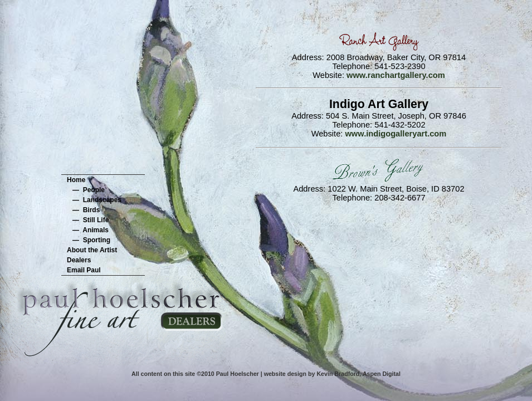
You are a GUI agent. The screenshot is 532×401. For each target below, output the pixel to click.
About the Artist (92, 250)
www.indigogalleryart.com (396, 134)
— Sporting (89, 240)
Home (76, 180)
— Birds (83, 210)
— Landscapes (94, 200)
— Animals (88, 230)
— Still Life (88, 220)
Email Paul (84, 270)
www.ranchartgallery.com (396, 75)
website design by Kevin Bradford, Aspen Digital (332, 374)
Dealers (79, 260)
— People (86, 190)
